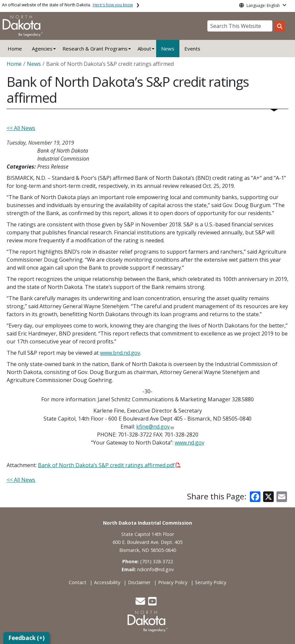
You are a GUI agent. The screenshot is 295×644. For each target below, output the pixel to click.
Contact (78, 582)
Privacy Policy (173, 582)
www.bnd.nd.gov (120, 353)
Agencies (42, 49)
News (168, 49)
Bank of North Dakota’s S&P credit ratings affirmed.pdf (109, 465)
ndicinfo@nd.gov (155, 569)
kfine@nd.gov (153, 427)
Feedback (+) (26, 638)
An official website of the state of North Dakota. (67, 5)
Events (192, 49)
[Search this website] (280, 26)
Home (15, 49)
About (144, 49)
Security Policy (211, 582)
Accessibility (107, 582)
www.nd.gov (190, 443)
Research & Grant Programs (95, 49)
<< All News (21, 128)
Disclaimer (139, 582)
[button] (141, 603)
